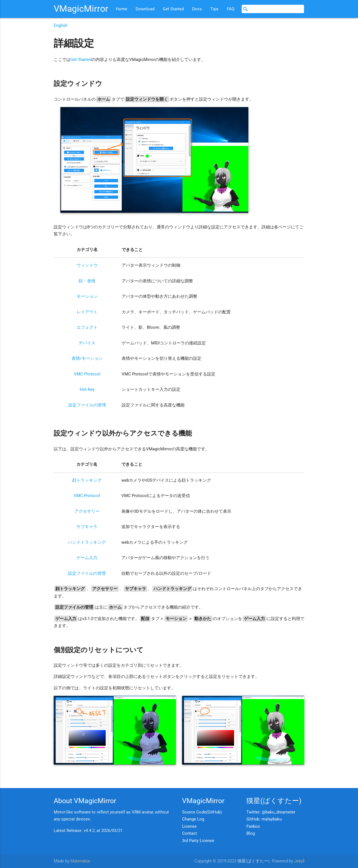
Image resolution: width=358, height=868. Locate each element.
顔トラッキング (87, 480)
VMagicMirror (81, 9)
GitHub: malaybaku (264, 819)
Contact (189, 833)
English (61, 25)
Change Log (193, 819)
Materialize (80, 861)
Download (145, 9)
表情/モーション (87, 358)
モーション (87, 296)
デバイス (87, 343)
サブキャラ (87, 527)
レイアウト (87, 312)
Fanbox (253, 826)
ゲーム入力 (87, 558)
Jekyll (299, 861)
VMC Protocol (87, 374)
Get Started (173, 9)
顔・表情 (87, 281)
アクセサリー (87, 511)
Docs (197, 9)
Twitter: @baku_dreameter (271, 812)
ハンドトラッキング (87, 542)
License (189, 826)
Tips (214, 9)
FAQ (231, 9)
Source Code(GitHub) (202, 812)
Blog (251, 833)
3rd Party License (198, 841)
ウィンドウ (87, 265)
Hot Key (87, 389)
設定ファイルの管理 (87, 405)
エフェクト (87, 327)
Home (122, 9)
